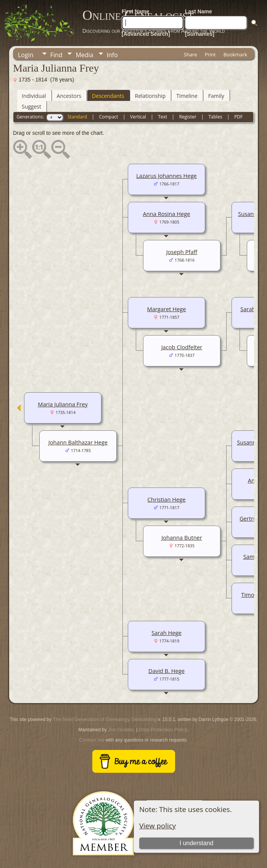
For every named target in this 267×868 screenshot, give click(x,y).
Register (188, 117)
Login (26, 55)
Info (112, 55)
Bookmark (235, 54)
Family (216, 96)
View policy (158, 826)
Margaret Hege (167, 309)
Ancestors (69, 96)
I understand (197, 843)
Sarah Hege (166, 633)
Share (191, 54)
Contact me (92, 740)
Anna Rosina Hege (167, 214)
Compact (109, 117)
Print (210, 54)
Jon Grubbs (121, 730)
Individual (34, 96)
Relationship (150, 96)
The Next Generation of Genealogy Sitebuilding (105, 719)
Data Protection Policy (163, 730)
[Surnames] (200, 34)
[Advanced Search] (146, 34)
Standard (77, 117)
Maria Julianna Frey (63, 404)
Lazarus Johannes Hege (166, 176)
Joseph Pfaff (182, 252)
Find (56, 55)
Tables (216, 117)
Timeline (187, 96)
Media (84, 55)
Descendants (108, 96)
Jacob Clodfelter (182, 347)
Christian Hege (167, 499)
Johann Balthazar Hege (78, 442)
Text (162, 117)
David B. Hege (166, 671)
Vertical (138, 117)
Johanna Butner (182, 537)
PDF (238, 117)
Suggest (31, 106)
